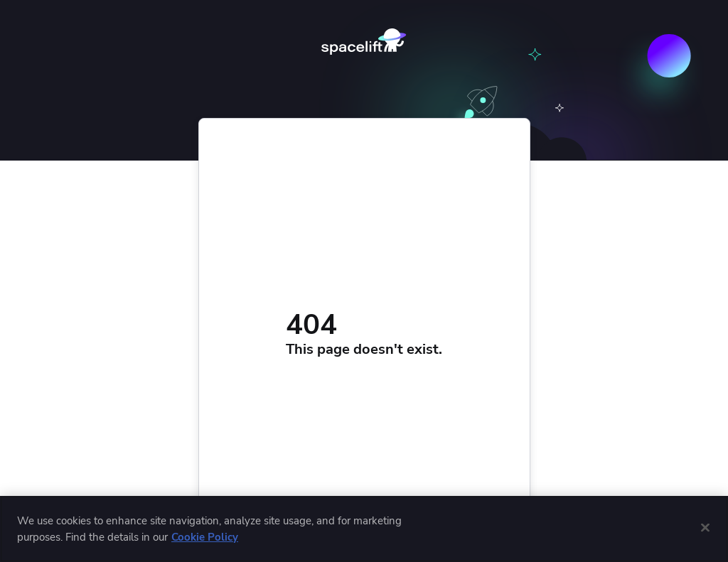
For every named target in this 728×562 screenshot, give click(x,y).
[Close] (705, 527)
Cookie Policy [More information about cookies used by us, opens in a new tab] (205, 537)
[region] (364, 529)
